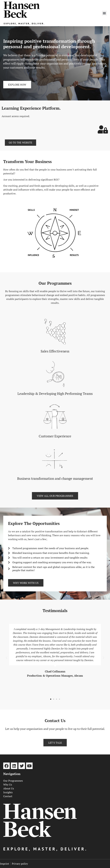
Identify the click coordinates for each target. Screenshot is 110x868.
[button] (104, 13)
